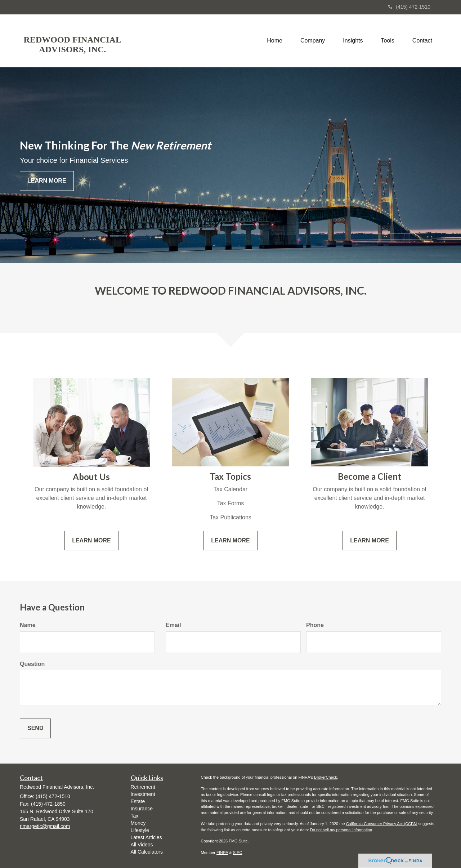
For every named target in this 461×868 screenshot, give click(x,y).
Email (173, 625)
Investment (143, 794)
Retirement (143, 787)
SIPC (238, 853)
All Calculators (147, 852)
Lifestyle (140, 830)
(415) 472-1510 (409, 7)
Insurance (142, 809)
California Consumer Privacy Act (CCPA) (382, 824)
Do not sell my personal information (341, 830)
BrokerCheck (326, 777)
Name (28, 625)
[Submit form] (35, 728)
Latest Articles (146, 837)
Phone (315, 625)
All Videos (142, 845)
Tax (135, 816)
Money (138, 823)
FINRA (222, 853)
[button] (313, 41)
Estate (138, 801)
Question (32, 664)
